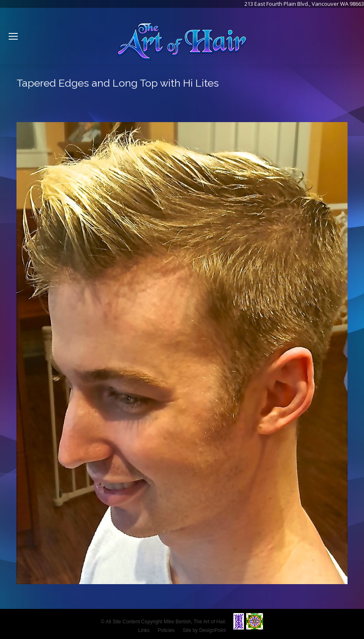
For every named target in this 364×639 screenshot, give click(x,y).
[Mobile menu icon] (13, 36)
